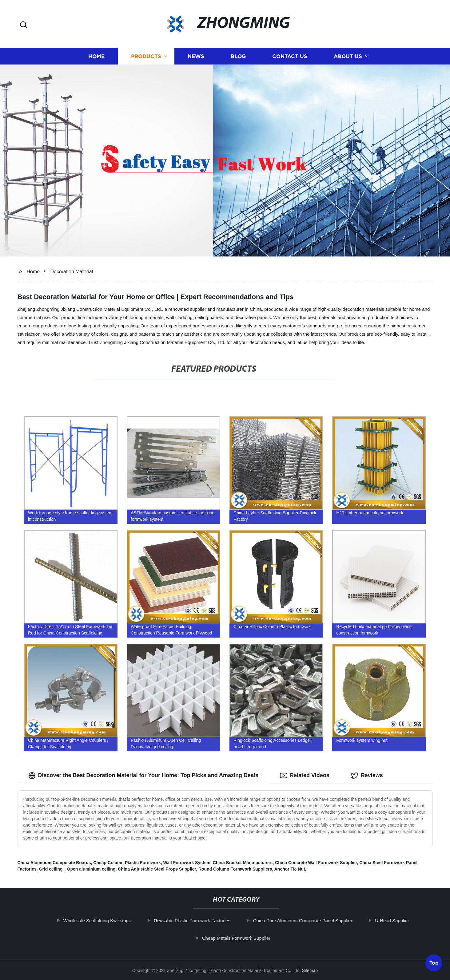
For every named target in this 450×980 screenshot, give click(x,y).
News (196, 56)
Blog (238, 56)
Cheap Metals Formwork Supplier (246, 938)
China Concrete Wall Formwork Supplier (316, 863)
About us (348, 56)
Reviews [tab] (367, 776)
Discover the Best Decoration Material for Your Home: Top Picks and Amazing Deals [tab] (143, 776)
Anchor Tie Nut (290, 869)
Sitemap (310, 970)
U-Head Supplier (402, 921)
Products (146, 56)
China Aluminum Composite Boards (54, 863)
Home (96, 56)
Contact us (290, 56)
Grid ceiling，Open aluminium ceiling (77, 869)
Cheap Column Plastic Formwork (127, 863)
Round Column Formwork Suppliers (235, 869)
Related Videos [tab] (305, 776)
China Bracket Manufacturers (243, 863)
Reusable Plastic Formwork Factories (201, 921)
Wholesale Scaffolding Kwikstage (107, 921)
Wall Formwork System (187, 863)
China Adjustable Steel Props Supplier (157, 869)
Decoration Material (72, 272)
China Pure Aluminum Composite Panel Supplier (312, 921)
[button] (23, 25)
